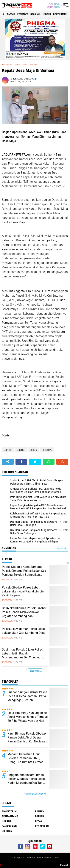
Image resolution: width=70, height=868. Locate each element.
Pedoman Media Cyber (48, 858)
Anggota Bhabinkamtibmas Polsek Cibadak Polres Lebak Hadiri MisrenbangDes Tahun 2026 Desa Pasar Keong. (27, 779)
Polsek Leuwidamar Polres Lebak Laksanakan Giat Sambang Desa (24, 631)
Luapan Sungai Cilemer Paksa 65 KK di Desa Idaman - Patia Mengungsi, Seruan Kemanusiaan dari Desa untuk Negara (27, 696)
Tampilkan (61, 549)
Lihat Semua (35, 671)
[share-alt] (8, 462)
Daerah (11, 14)
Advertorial (10, 811)
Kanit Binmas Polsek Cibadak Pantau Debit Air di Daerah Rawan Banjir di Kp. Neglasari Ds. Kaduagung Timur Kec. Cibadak (27, 738)
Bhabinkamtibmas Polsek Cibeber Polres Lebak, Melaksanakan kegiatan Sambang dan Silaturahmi (24, 612)
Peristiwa (23, 14)
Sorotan (7, 831)
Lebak (33, 450)
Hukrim (47, 14)
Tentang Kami (18, 858)
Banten (8, 450)
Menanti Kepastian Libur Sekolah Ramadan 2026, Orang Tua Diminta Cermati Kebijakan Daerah (25, 758)
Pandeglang (9, 826)
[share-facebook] (21, 462)
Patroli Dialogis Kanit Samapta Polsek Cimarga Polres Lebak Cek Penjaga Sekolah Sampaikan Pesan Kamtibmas (24, 571)
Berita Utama (60, 14)
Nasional (35, 14)
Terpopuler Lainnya (35, 794)
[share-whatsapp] (49, 462)
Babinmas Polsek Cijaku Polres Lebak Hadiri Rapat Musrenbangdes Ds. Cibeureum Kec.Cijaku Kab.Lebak (22, 654)
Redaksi (31, 858)
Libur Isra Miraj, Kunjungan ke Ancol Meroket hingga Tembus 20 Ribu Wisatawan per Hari (28, 717)
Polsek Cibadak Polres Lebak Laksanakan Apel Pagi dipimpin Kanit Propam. (23, 591)
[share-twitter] (35, 462)
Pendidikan (42, 826)
